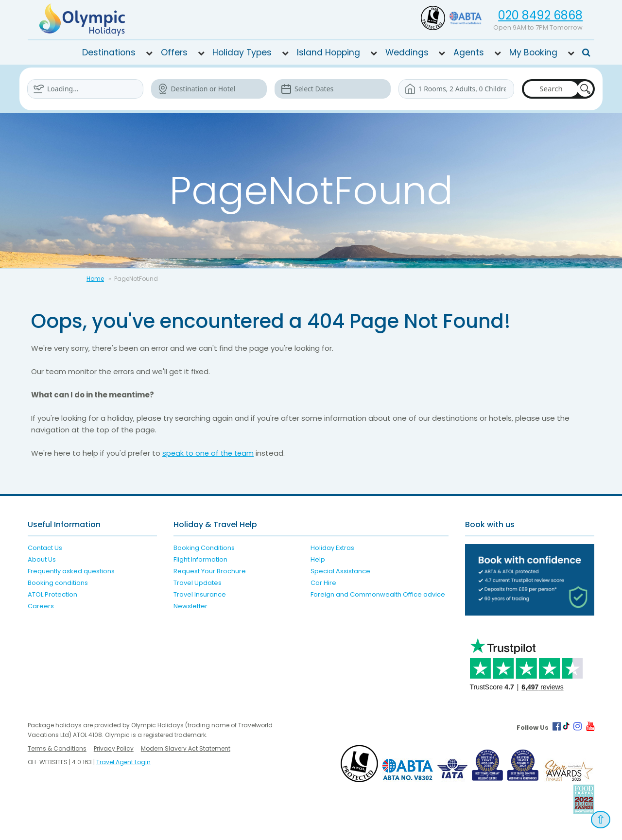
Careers (41, 606)
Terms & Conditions (57, 748)
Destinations (109, 52)
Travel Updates (198, 583)
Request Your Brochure (210, 571)
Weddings (407, 52)
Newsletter (190, 606)
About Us (42, 559)
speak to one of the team (210, 453)
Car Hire (323, 583)
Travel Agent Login (123, 762)
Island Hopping (328, 52)
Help (318, 559)
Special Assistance (340, 571)
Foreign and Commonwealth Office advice (378, 594)
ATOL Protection (52, 594)
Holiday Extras (332, 548)
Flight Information (200, 559)
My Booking (533, 52)
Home (95, 279)
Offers (174, 52)
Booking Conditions (204, 548)
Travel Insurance (200, 594)
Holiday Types (242, 52)
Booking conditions (58, 583)
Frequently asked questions (71, 571)
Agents (469, 52)
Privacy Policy (114, 748)
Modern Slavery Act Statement (186, 748)
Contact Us (45, 548)
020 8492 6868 (540, 15)
